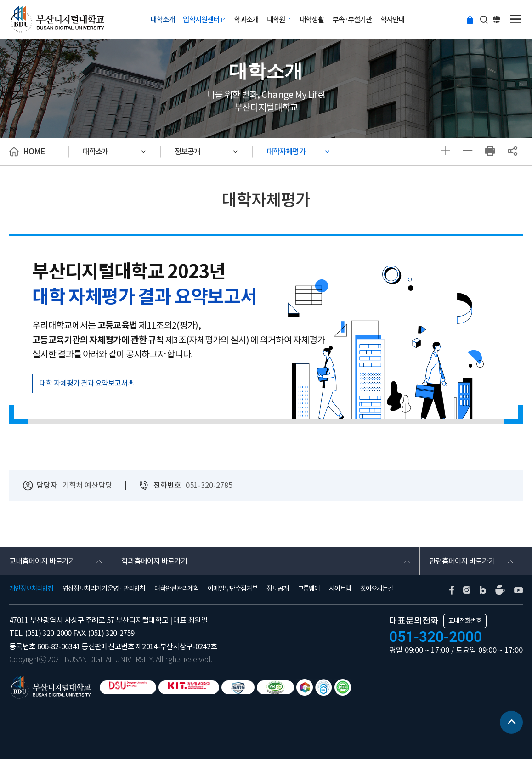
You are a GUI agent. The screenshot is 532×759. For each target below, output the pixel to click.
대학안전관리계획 (176, 589)
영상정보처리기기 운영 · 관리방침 (104, 589)
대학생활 (312, 19)
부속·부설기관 (352, 19)
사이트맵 (340, 589)
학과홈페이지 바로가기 (154, 561)
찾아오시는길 (377, 589)
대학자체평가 (286, 152)
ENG (498, 19)
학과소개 (246, 19)
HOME (34, 152)
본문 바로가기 (0, 0)
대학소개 (162, 19)
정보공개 (187, 152)
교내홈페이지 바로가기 (42, 561)
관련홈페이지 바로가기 (462, 561)
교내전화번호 (465, 621)
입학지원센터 (204, 19)
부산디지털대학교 (57, 20)
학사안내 (393, 19)
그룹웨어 (309, 589)
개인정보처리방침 (31, 589)
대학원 (279, 19)
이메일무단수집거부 (232, 589)
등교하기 (470, 19)
